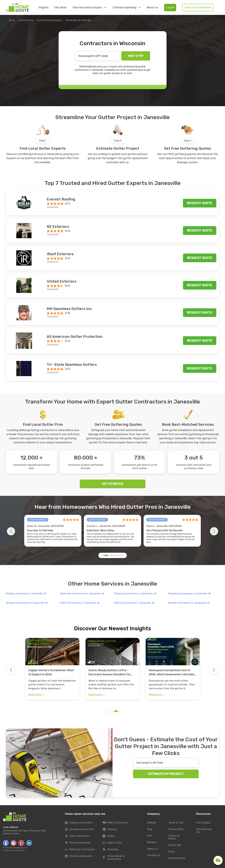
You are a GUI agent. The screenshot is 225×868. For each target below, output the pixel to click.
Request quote (200, 203)
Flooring (110, 829)
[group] (52, 669)
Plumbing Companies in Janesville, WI (189, 594)
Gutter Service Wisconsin (50, 20)
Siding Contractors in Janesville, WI (134, 603)
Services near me (204, 831)
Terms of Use (176, 823)
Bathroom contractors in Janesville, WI (82, 594)
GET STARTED (112, 484)
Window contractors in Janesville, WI (27, 603)
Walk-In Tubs (112, 843)
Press (171, 852)
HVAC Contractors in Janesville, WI (80, 603)
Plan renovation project (89, 7)
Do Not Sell (175, 845)
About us (152, 8)
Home (12, 20)
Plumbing (110, 849)
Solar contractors (77, 836)
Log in (170, 7)
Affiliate (152, 823)
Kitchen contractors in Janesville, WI (189, 603)
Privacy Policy (176, 829)
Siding (109, 836)
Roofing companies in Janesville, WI (26, 594)
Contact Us (154, 855)
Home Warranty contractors (114, 858)
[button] (103, 555)
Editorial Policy (177, 858)
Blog (150, 829)
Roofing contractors (79, 823)
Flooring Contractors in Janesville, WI (135, 594)
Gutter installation (78, 843)
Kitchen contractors (79, 856)
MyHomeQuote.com (18, 848)
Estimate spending (127, 7)
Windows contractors (79, 829)
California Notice (174, 837)
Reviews (152, 842)
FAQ (149, 836)
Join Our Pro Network (198, 7)
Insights (43, 8)
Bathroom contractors (80, 849)
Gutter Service (26, 20)
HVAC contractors (115, 823)
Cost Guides (203, 823)
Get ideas (60, 8)
